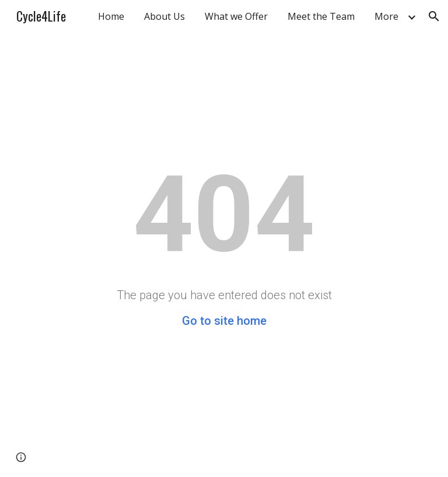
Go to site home (224, 321)
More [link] (386, 16)
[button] (434, 16)
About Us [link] (164, 16)
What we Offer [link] (236, 16)
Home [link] (111, 16)
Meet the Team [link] (321, 16)
